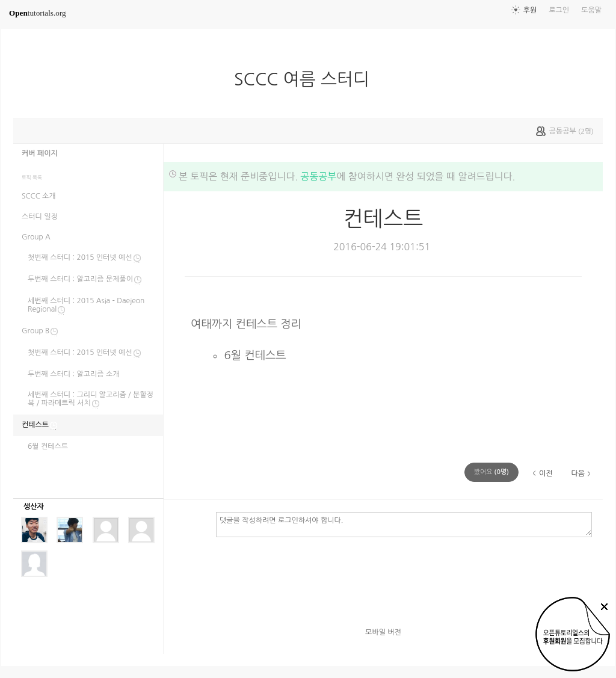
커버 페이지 (40, 153)
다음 (578, 473)
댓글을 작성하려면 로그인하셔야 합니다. (404, 524)
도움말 (591, 10)
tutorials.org (38, 13)
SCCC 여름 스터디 (306, 79)
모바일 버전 (383, 632)
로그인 (559, 10)
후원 (530, 10)
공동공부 (318, 176)
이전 (546, 473)
